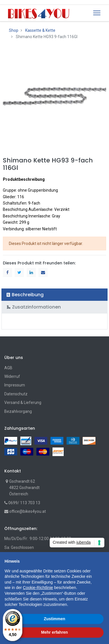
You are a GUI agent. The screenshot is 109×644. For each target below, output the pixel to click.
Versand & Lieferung (23, 403)
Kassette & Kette (40, 30)
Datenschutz (16, 394)
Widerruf (12, 376)
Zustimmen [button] (55, 619)
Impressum (15, 385)
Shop (14, 30)
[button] (102, 561)
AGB (8, 368)
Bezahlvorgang (18, 411)
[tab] (54, 295)
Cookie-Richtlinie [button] (38, 588)
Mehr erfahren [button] (54, 632)
